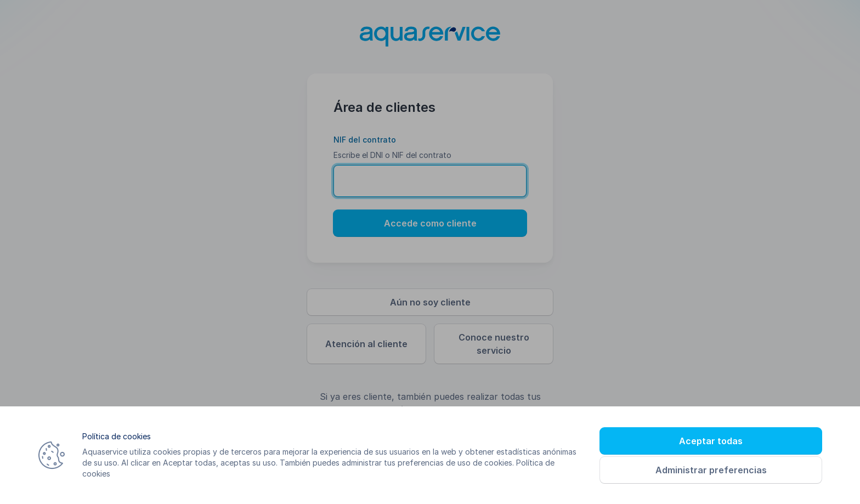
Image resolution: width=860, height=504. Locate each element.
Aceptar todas (711, 441)
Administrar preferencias (711, 470)
